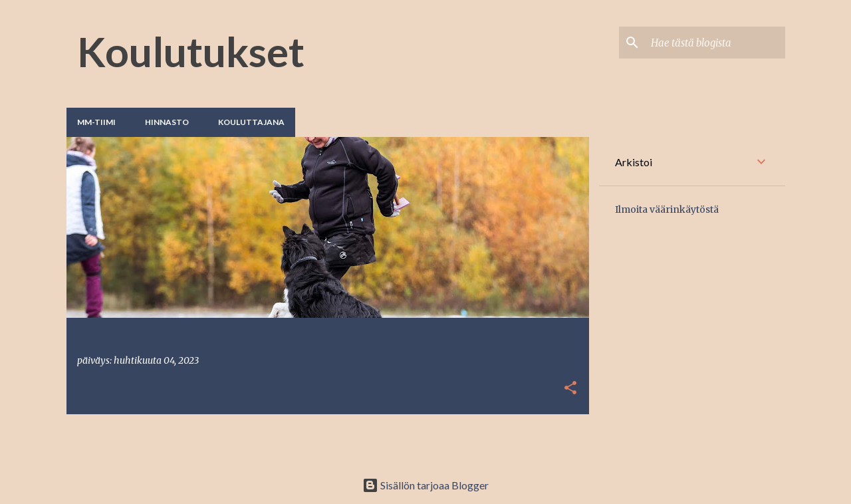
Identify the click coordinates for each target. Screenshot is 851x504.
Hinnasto (167, 122)
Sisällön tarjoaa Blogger (425, 485)
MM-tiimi (96, 122)
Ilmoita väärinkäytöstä (667, 209)
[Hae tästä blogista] (715, 43)
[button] (570, 389)
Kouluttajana (251, 122)
